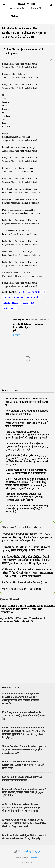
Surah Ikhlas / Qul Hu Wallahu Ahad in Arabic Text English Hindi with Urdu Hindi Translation (27, 609)
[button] (51, 28)
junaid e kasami (13, 297)
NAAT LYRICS (26, 4)
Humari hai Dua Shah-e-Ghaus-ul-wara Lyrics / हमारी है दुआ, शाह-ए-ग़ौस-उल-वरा (26, 549)
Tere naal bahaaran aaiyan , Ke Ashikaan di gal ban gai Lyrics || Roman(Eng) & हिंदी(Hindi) (24, 497)
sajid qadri (10, 308)
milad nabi (33, 297)
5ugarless (35, 857)
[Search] (51, 6)
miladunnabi (11, 303)
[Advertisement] (32, 115)
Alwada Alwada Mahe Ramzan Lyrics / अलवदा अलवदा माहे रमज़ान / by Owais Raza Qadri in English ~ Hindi (24, 823)
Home (14, 16)
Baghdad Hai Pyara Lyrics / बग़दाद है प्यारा (24, 582)
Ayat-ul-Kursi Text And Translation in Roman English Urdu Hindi (23, 620)
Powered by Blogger (28, 851)
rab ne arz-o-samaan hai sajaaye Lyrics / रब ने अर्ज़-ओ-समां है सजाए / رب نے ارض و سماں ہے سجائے (27, 447)
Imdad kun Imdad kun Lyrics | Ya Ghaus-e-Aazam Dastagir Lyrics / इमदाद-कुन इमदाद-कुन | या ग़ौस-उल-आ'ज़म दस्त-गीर (27, 537)
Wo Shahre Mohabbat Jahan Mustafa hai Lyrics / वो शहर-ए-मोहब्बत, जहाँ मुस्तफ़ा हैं (27, 402)
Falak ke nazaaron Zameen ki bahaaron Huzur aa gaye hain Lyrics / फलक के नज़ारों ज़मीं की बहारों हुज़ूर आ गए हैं (27, 435)
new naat (29, 303)
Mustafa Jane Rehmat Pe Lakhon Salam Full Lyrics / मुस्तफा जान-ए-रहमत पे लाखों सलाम (24, 33)
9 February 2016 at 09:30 (39, 320)
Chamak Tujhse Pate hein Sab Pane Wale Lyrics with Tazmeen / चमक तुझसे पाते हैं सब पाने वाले (27, 423)
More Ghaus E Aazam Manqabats (22, 589)
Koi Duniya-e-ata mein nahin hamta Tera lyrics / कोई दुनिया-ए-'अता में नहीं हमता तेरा (24, 715)
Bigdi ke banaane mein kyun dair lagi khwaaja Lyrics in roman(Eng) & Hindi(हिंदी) (27, 509)
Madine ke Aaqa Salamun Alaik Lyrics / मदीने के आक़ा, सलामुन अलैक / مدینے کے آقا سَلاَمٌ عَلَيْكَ (24, 792)
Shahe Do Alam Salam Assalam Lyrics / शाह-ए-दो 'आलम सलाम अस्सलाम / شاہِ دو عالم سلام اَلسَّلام (24, 749)
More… (26, 16)
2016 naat (34, 292)
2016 (22, 292)
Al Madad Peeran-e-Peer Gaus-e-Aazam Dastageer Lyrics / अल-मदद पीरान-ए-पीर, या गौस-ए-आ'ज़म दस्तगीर (21, 808)
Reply (16, 335)
